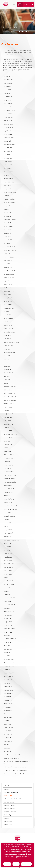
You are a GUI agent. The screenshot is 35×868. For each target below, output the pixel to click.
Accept (7, 864)
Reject (16, 864)
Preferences (26, 864)
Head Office (8, 821)
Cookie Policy (8, 825)
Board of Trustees (10, 805)
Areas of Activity (9, 802)
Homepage (6, 32)
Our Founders (8, 796)
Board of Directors (10, 809)
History (7, 789)
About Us (14, 32)
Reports (7, 818)
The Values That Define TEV (13, 799)
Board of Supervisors (10, 812)
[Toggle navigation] (14, 5)
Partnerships (8, 815)
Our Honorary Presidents (11, 792)
